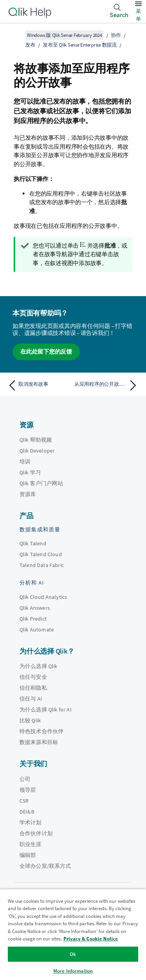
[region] (73, 934)
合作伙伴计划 (36, 833)
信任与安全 (33, 677)
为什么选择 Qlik (39, 666)
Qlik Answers (35, 608)
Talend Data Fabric (42, 565)
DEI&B (27, 812)
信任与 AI (31, 699)
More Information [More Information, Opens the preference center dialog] (73, 971)
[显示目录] (16, 35)
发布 (30, 45)
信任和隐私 (33, 688)
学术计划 (31, 822)
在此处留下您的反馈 (46, 351)
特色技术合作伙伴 (41, 731)
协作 (116, 35)
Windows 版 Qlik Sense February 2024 (64, 35)
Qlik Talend (33, 543)
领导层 (28, 790)
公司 (25, 779)
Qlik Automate (37, 630)
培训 (25, 461)
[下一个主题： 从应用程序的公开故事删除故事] (107, 385)
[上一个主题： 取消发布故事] (39, 385)
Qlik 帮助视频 (36, 440)
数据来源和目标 (39, 742)
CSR (24, 801)
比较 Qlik (30, 720)
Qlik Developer (37, 451)
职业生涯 (31, 844)
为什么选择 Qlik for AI (46, 709)
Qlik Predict (33, 619)
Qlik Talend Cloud (41, 554)
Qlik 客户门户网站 (41, 483)
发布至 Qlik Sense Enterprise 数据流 (80, 45)
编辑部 (28, 855)
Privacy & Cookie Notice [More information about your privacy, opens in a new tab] (91, 939)
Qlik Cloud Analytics (43, 597)
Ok (73, 954)
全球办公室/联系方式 (45, 866)
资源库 (28, 494)
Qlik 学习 (30, 472)
